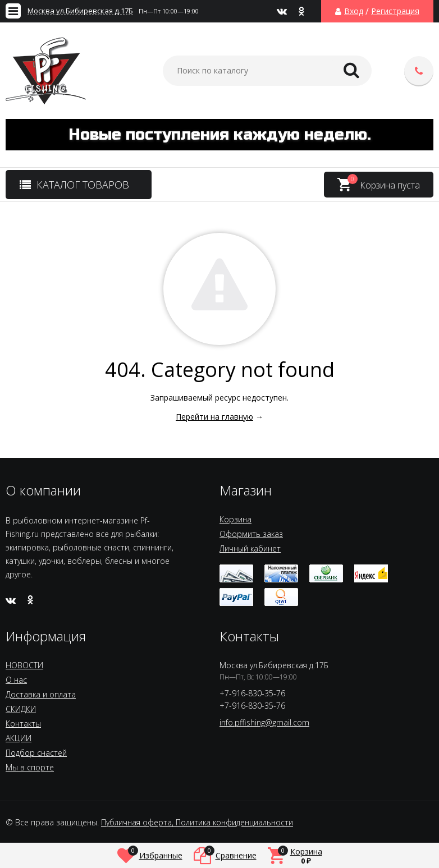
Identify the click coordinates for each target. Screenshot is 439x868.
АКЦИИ (19, 738)
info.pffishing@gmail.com (264, 722)
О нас (16, 680)
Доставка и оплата (41, 694)
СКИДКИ (21, 709)
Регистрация (395, 11)
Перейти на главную (214, 417)
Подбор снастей (36, 753)
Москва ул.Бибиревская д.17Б (80, 11)
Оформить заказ (251, 534)
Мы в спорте (30, 767)
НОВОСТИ (24, 665)
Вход (354, 11)
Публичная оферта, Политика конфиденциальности (197, 823)
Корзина (235, 519)
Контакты (23, 724)
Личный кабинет (250, 548)
